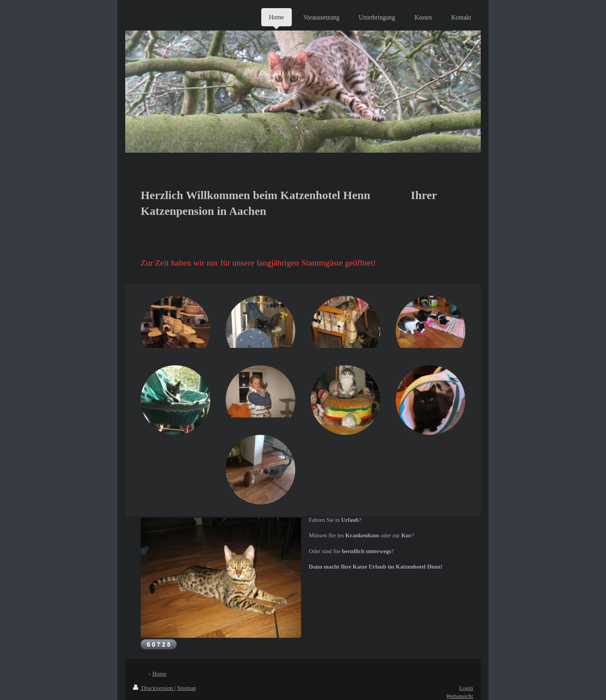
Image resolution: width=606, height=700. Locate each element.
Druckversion (154, 688)
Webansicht (460, 696)
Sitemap (186, 688)
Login (466, 688)
